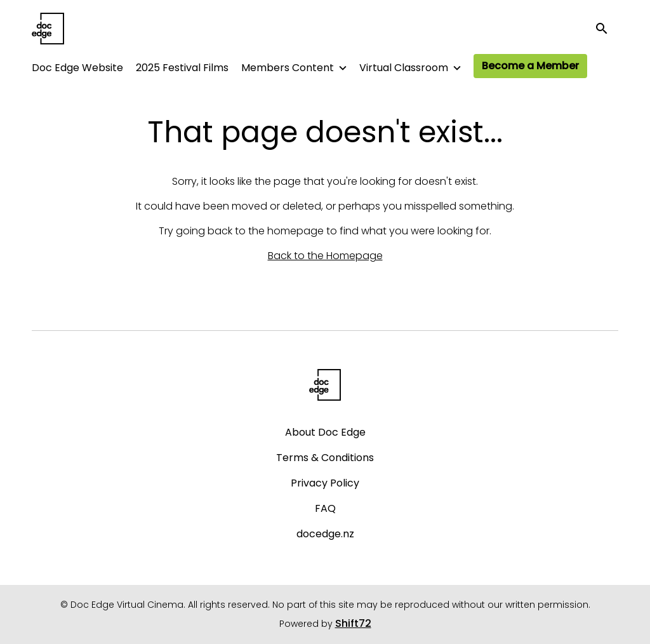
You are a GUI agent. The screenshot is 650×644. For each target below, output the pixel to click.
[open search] (607, 28)
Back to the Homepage (325, 256)
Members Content (288, 68)
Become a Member (530, 66)
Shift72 (353, 623)
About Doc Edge (325, 432)
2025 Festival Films (182, 68)
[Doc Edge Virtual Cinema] (325, 385)
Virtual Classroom (404, 68)
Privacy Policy (325, 483)
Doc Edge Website (77, 68)
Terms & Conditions (325, 458)
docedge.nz (325, 534)
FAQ (325, 508)
